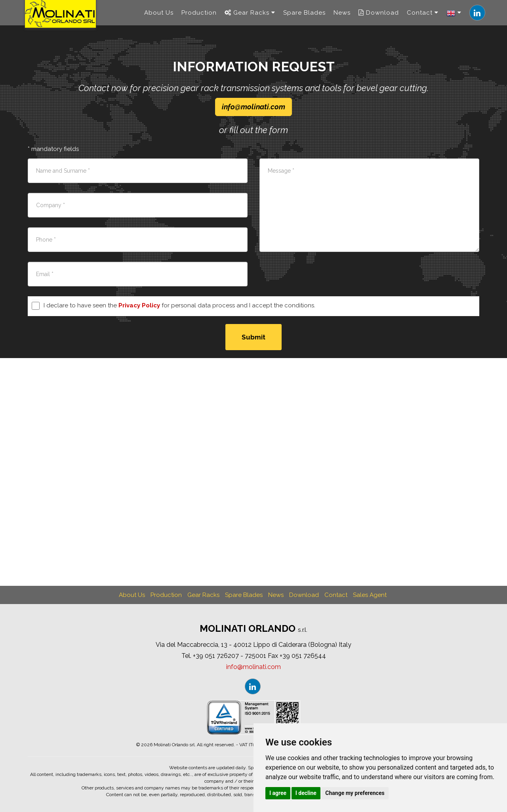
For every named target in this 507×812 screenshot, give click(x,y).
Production (199, 16)
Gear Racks (203, 595)
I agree (278, 793)
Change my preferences (355, 793)
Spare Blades (304, 16)
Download (379, 16)
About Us (159, 16)
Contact (423, 16)
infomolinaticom (253, 107)
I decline (306, 793)
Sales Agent (370, 595)
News (342, 16)
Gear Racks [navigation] (250, 16)
